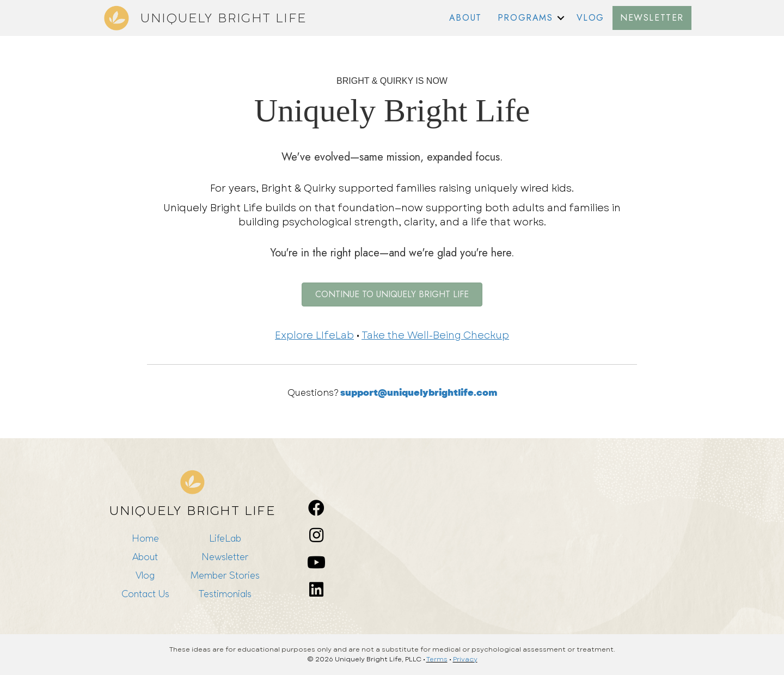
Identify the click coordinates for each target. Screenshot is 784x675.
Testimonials (225, 594)
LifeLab (225, 538)
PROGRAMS (525, 18)
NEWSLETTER (652, 18)
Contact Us (145, 594)
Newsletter (225, 557)
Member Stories (225, 575)
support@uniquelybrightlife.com (419, 393)
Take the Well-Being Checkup (435, 335)
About (145, 557)
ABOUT (465, 18)
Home (145, 538)
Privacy (465, 659)
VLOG (590, 18)
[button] (561, 18)
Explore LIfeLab (314, 335)
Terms (437, 659)
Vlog (145, 575)
